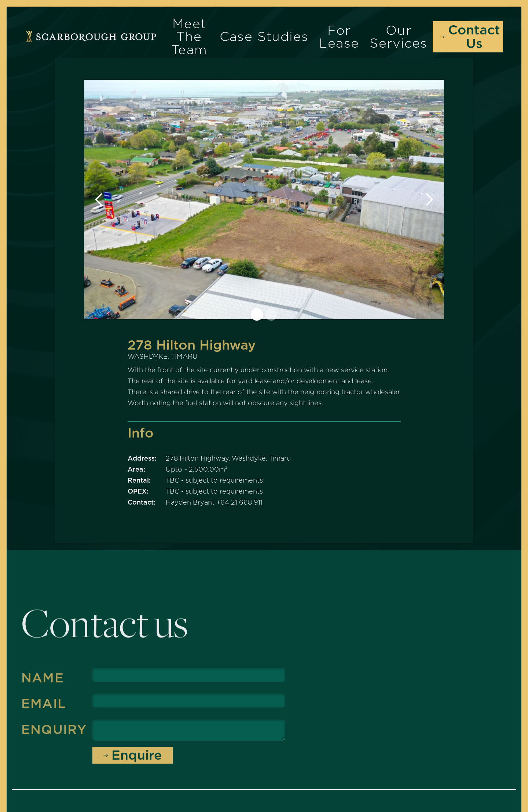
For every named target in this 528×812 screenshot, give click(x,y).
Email (44, 707)
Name (43, 681)
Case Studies (264, 36)
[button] (99, 200)
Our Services (398, 37)
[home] (91, 37)
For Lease (339, 37)
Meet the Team (189, 37)
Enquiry (54, 732)
